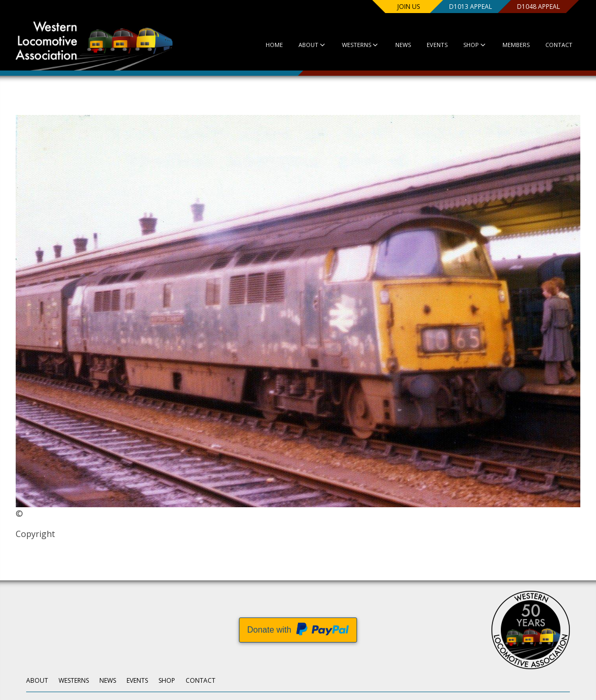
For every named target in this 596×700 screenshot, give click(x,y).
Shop (475, 45)
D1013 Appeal (471, 7)
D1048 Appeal (538, 7)
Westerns (360, 45)
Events (437, 45)
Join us (409, 7)
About (312, 45)
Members (516, 45)
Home (274, 45)
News (403, 45)
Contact (559, 45)
